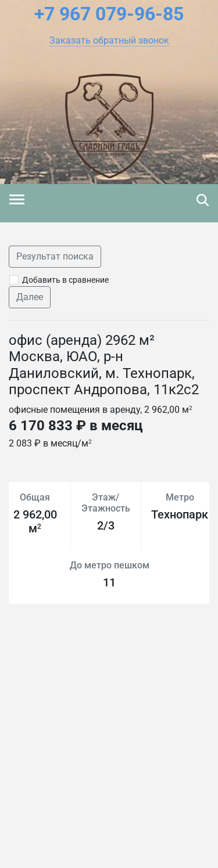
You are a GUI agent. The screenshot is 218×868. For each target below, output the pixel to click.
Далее (30, 297)
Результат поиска (55, 256)
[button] (109, 41)
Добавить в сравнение (65, 280)
